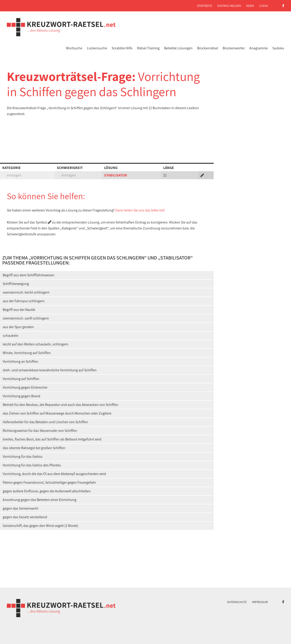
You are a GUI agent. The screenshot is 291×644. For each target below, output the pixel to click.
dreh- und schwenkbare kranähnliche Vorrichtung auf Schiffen (50, 370)
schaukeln (11, 336)
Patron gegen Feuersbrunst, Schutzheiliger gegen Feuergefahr (49, 482)
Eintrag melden (229, 6)
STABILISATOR (116, 175)
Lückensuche (97, 48)
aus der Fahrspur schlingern (24, 301)
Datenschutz (237, 602)
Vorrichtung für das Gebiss (23, 457)
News (250, 6)
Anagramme (259, 48)
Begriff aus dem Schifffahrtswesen (29, 275)
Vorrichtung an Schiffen (20, 361)
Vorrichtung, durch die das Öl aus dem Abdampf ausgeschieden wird (54, 474)
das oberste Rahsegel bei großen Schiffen (34, 448)
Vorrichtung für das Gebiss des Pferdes (32, 465)
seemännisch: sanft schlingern (26, 318)
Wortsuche (74, 48)
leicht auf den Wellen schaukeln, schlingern (36, 344)
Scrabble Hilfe (122, 48)
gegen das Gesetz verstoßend (25, 517)
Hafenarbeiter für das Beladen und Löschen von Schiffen (45, 422)
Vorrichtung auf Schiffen (21, 379)
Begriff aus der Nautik (19, 310)
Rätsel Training (148, 48)
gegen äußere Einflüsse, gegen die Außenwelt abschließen (47, 491)
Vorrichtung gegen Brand (21, 396)
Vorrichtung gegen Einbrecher (25, 387)
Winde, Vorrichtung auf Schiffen (27, 353)
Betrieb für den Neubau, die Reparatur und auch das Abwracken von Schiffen (60, 405)
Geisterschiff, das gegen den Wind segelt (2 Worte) (40, 526)
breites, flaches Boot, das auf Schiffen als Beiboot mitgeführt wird (52, 439)
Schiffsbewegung (16, 284)
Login (263, 6)
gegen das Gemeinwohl (20, 508)
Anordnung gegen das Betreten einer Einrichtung (40, 500)
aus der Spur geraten (18, 327)
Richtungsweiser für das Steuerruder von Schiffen (40, 431)
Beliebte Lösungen (178, 48)
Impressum (260, 602)
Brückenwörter (234, 48)
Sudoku (278, 48)
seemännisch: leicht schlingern (26, 292)
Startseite (204, 6)
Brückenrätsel (208, 48)
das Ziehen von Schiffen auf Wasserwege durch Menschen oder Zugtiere (57, 413)
